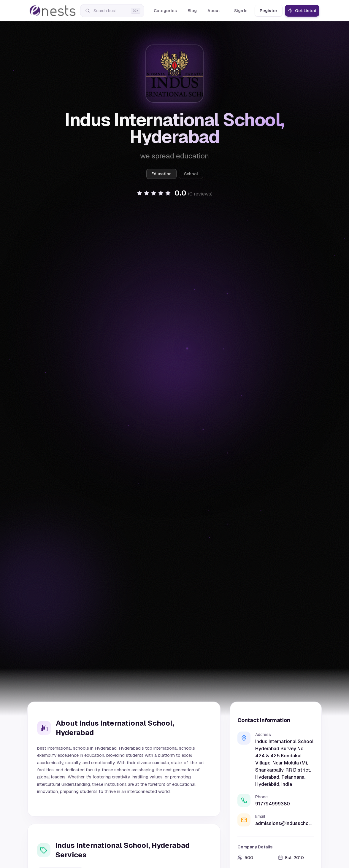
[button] (174, 193)
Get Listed (302, 11)
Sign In (241, 11)
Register (269, 11)
